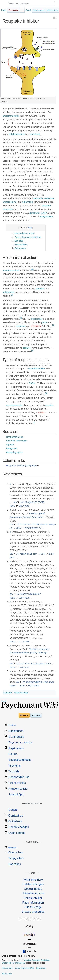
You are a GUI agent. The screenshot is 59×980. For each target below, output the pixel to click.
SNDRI (42, 413)
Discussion (13, 10)
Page (4, 10)
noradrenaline (10, 202)
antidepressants (17, 134)
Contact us (16, 816)
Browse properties (33, 912)
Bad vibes (15, 864)
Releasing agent (14, 452)
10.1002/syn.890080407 (29, 594)
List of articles (17, 783)
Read (28, 10)
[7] (34, 423)
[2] (12, 295)
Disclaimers (41, 968)
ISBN (18, 528)
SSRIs (32, 383)
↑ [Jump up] (10, 484)
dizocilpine (36, 326)
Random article (18, 789)
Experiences (16, 737)
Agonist (10, 445)
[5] (32, 351)
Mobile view (7, 974)
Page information (33, 903)
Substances (16, 731)
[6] (46, 393)
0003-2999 (34, 686)
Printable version (33, 893)
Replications (16, 748)
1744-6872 (24, 667)
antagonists (8, 292)
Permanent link (33, 898)
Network (13, 848)
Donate (24, 715)
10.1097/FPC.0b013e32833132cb (34, 664)
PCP (45, 322)
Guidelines (15, 821)
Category (8, 693)
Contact (36, 715)
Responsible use (15, 437)
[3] (21, 318)
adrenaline (28, 202)
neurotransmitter (11, 116)
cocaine (27, 348)
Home (12, 725)
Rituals (13, 754)
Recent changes (19, 827)
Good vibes (16, 852)
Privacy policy (8, 968)
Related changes (33, 884)
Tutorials (14, 771)
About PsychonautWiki (25, 968)
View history (52, 10)
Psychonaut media (20, 743)
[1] (32, 269)
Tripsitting (15, 766)
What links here (33, 880)
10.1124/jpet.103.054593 (33, 502)
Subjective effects (20, 760)
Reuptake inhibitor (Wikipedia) (21, 466)
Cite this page (33, 907)
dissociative (37, 319)
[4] (53, 325)
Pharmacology (21, 693)
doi (15, 502)
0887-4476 (24, 598)
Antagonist (12, 448)
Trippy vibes (16, 858)
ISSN (12, 506)
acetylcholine (46, 217)
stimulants (35, 134)
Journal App (16, 795)
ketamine (21, 326)
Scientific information (17, 441)
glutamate (34, 213)
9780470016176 (33, 528)
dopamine (49, 198)
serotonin (38, 198)
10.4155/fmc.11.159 (26, 554)
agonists (40, 289)
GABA (44, 213)
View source (39, 10)
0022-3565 (24, 506)
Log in (4, 701)
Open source (17, 833)
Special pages (33, 889)
